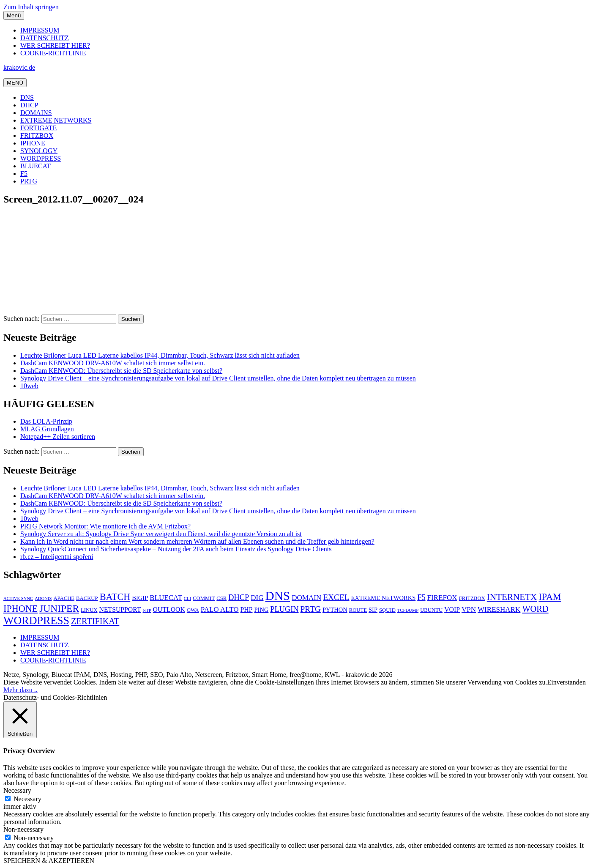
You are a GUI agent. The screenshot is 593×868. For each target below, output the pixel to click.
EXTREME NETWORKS (56, 120)
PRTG (29, 181)
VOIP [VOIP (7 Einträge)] (452, 609)
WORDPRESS (41, 158)
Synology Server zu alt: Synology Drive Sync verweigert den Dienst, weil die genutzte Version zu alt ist (161, 534)
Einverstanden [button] (566, 682)
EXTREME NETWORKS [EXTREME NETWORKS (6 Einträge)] (384, 598)
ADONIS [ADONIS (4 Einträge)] (43, 598)
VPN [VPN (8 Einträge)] (469, 609)
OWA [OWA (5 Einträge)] (193, 610)
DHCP (29, 105)
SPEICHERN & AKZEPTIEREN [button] (49, 861)
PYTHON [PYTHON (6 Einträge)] (335, 610)
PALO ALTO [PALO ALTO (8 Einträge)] (220, 609)
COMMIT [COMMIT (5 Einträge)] (204, 598)
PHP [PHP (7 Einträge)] (247, 609)
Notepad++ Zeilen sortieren (58, 437)
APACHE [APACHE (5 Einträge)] (64, 598)
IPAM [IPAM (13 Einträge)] (550, 597)
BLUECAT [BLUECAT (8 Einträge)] (166, 598)
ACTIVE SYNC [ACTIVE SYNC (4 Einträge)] (18, 598)
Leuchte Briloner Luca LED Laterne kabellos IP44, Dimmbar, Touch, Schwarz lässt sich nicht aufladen (160, 355)
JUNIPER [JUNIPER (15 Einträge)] (59, 608)
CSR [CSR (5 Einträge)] (221, 598)
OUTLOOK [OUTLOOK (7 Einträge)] (169, 609)
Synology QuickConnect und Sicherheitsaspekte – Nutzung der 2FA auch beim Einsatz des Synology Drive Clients (176, 549)
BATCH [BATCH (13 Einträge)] (115, 597)
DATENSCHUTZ (45, 38)
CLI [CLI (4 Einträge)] (187, 598)
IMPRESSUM (40, 30)
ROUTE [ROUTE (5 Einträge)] (358, 610)
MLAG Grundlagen (47, 429)
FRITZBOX (37, 136)
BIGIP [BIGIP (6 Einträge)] (140, 598)
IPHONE (33, 143)
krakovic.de (19, 67)
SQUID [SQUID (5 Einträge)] (387, 610)
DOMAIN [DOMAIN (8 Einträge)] (306, 598)
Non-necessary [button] (23, 829)
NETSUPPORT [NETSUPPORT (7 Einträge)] (120, 609)
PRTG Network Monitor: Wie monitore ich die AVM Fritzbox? (105, 526)
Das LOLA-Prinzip (46, 421)
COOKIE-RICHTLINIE (53, 53)
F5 (24, 174)
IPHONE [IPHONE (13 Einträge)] (20, 609)
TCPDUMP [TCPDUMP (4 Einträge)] (408, 610)
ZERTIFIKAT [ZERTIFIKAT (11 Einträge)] (95, 621)
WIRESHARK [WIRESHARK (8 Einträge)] (499, 609)
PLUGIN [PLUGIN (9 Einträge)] (284, 609)
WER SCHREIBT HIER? (55, 45)
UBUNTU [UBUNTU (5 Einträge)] (431, 610)
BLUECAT (36, 166)
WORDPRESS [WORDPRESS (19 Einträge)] (36, 620)
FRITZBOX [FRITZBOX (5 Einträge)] (472, 598)
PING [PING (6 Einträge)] (262, 610)
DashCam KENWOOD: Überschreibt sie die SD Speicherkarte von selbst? (121, 371)
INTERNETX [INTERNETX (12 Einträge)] (512, 597)
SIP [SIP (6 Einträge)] (373, 610)
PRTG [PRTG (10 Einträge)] (311, 609)
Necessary (27, 799)
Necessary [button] (17, 790)
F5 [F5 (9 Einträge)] (421, 597)
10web (29, 386)
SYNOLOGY (39, 151)
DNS (27, 97)
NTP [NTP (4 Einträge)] (147, 610)
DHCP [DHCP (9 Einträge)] (239, 597)
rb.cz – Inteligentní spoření (57, 557)
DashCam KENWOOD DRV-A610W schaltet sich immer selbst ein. (113, 363)
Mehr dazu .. (20, 690)
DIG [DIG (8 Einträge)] (257, 598)
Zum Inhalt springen (31, 7)
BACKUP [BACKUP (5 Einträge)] (87, 598)
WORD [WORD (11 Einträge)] (535, 609)
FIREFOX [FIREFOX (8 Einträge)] (442, 598)
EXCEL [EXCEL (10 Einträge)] (336, 597)
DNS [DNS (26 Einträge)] (277, 596)
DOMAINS (36, 113)
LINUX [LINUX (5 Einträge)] (89, 610)
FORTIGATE (38, 128)
